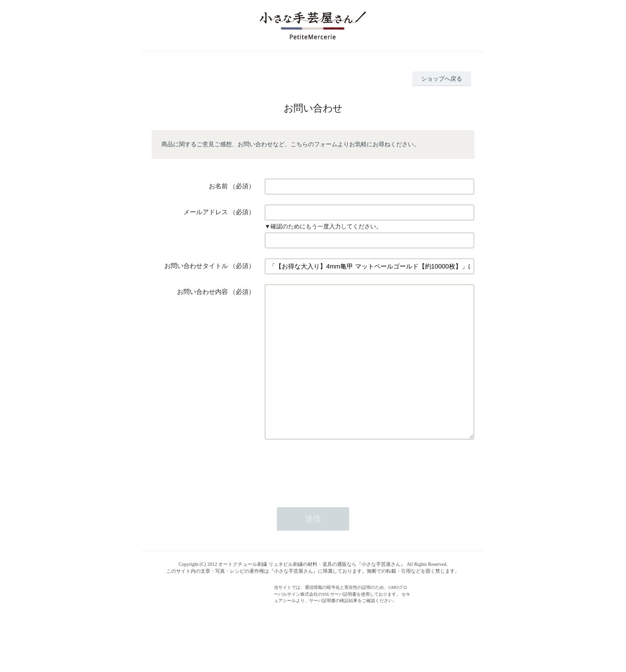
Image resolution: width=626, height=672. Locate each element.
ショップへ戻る (442, 79)
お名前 (218, 186)
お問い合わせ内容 (202, 292)
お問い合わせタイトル (196, 266)
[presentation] (339, 498)
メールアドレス (206, 212)
